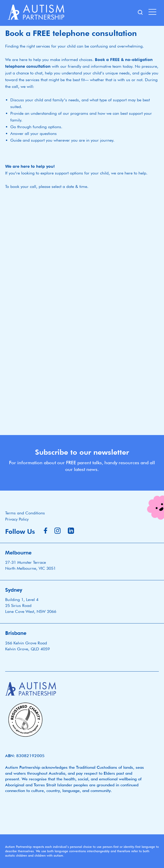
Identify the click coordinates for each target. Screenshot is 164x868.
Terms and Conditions (25, 513)
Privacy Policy (17, 519)
